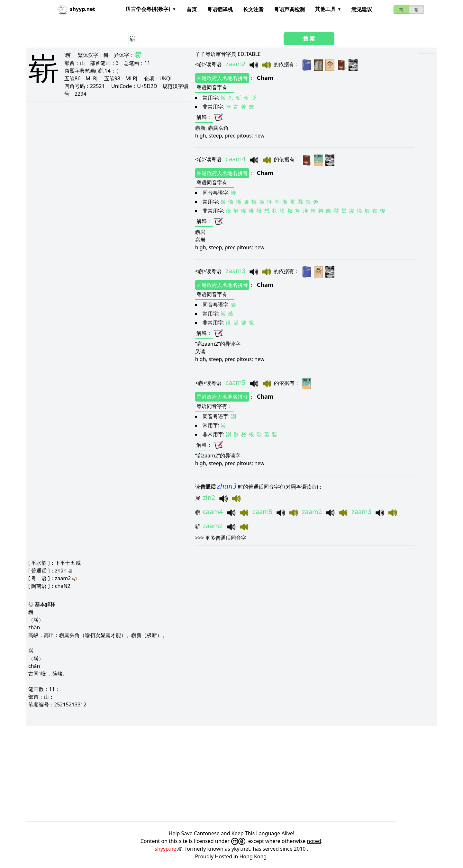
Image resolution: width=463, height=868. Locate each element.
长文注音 (253, 9)
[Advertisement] (219, 774)
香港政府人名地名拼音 (222, 78)
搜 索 (309, 39)
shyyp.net (166, 849)
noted (314, 841)
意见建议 (362, 9)
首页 (192, 9)
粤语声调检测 (289, 9)
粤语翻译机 (220, 9)
